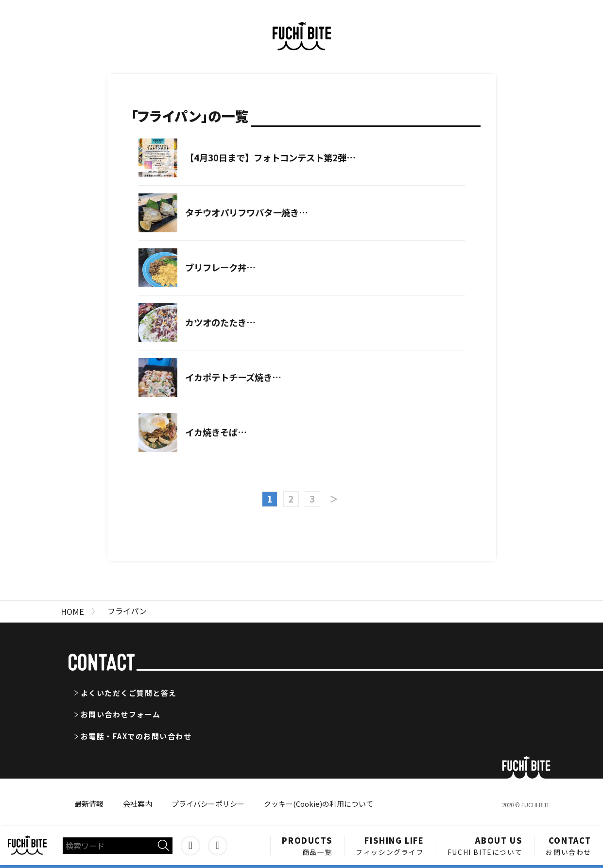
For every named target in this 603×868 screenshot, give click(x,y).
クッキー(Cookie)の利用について (319, 804)
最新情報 (89, 804)
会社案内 (138, 804)
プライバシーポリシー (208, 804)
